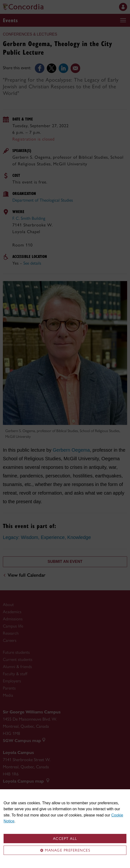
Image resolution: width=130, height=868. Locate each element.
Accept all (65, 839)
